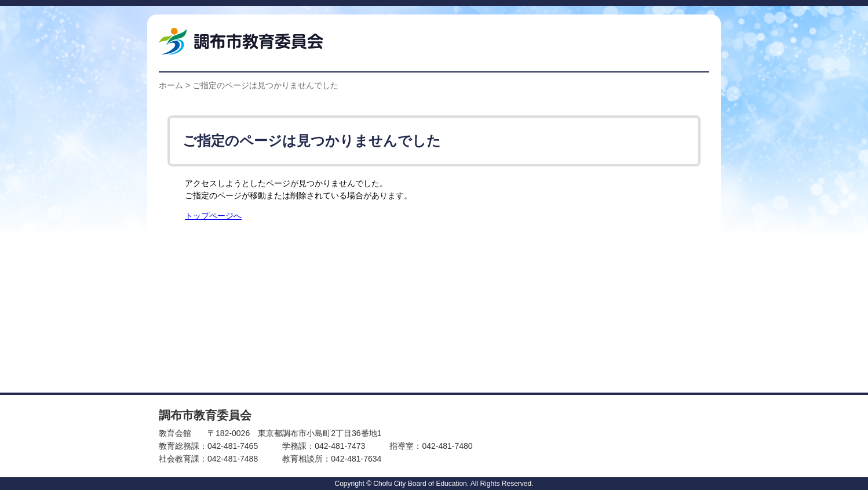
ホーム (171, 85)
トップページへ (213, 216)
